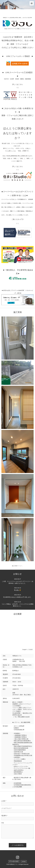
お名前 (4, 801)
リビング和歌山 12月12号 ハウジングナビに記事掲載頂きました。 (17, 604)
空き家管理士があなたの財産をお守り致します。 (17, 596)
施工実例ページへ (18, 566)
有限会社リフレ (14, 864)
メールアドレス (6, 808)
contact (24, 861)
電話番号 (4, 816)
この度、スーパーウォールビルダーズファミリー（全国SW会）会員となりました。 (17, 581)
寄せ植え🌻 (17, 589)
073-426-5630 (14, 861)
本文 (3, 823)
